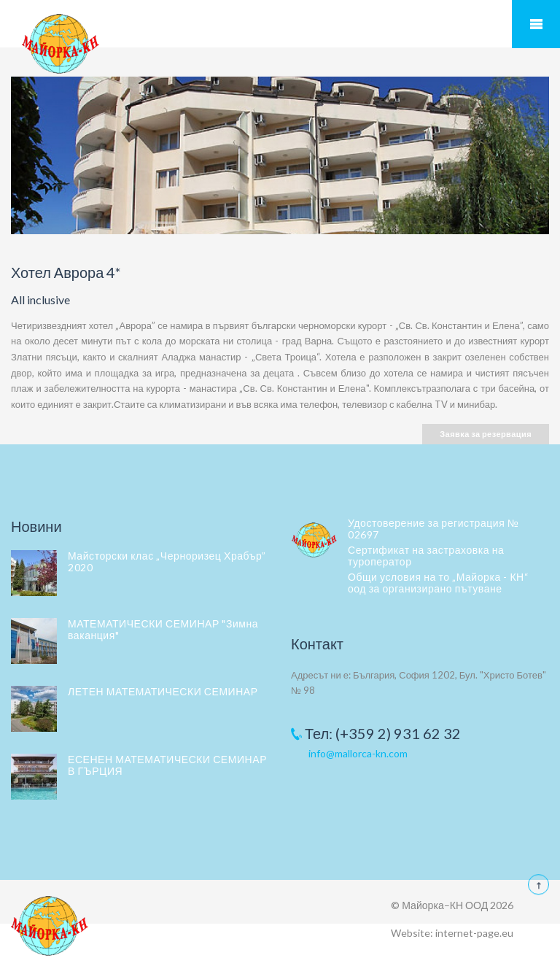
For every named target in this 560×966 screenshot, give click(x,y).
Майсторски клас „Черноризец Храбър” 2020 (167, 561)
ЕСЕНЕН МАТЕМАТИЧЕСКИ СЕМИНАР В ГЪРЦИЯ (167, 765)
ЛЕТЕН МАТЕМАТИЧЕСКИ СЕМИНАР (163, 691)
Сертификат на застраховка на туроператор (426, 556)
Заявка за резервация (486, 434)
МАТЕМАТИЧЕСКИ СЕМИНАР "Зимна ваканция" (163, 629)
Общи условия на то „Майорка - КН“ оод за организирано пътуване (438, 583)
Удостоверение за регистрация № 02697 (433, 529)
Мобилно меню (536, 24)
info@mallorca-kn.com (358, 753)
